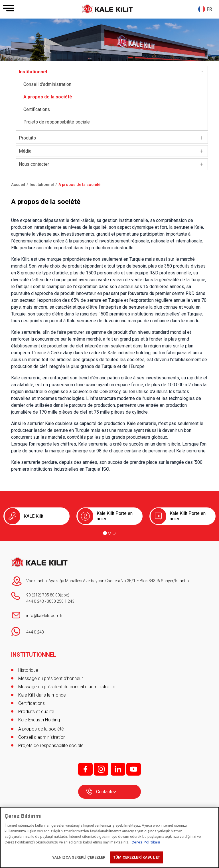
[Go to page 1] (105, 533)
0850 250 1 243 (61, 601)
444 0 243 (35, 601)
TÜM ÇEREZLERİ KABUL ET (137, 857)
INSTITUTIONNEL (34, 655)
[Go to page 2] (109, 533)
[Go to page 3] (114, 533)
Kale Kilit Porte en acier (115, 516)
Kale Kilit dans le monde (42, 695)
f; (85, 769)
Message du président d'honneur (51, 678)
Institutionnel (33, 72)
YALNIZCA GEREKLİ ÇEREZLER (79, 857)
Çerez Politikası (146, 842)
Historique (28, 670)
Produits (27, 138)
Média (25, 151)
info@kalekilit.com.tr (44, 616)
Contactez (106, 792)
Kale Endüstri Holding (39, 720)
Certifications (37, 109)
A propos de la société (48, 97)
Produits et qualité (36, 712)
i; (101, 769)
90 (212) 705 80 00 (43, 595)
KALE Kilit (34, 516)
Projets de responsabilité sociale (57, 122)
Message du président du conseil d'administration (67, 687)
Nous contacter (34, 164)
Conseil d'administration (47, 84)
